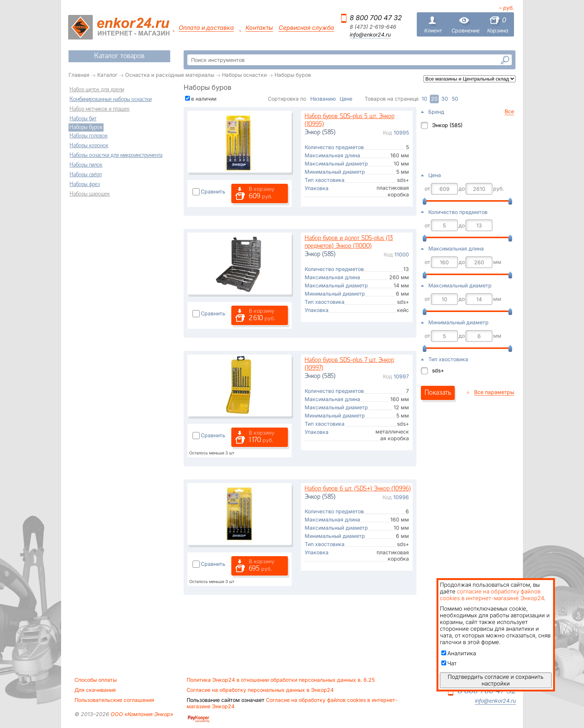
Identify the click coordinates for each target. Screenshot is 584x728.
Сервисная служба (306, 28)
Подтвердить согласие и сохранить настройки (496, 680)
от (427, 189)
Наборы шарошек (90, 194)
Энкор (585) (447, 125)
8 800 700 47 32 (376, 18)
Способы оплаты (96, 680)
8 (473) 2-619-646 (373, 27)
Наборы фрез (85, 185)
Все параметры (494, 392)
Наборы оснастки (244, 75)
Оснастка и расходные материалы (170, 75)
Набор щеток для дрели (97, 90)
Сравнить (213, 191)
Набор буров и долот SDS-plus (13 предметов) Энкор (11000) (349, 242)
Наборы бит (83, 119)
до (462, 189)
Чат (449, 663)
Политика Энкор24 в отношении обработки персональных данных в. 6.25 (281, 680)
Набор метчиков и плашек (100, 109)
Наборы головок (89, 136)
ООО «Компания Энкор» (141, 714)
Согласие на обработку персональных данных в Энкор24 (260, 690)
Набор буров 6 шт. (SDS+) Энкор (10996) (358, 489)
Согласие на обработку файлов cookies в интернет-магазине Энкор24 (292, 703)
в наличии (204, 99)
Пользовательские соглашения (114, 700)
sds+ (438, 370)
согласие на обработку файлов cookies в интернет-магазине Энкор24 (492, 595)
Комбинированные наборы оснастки (111, 100)
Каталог (107, 75)
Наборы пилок (86, 165)
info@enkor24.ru (370, 35)
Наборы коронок (89, 146)
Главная (79, 75)
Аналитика (459, 653)
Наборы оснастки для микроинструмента (116, 155)
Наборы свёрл (86, 175)
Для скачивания (95, 690)
